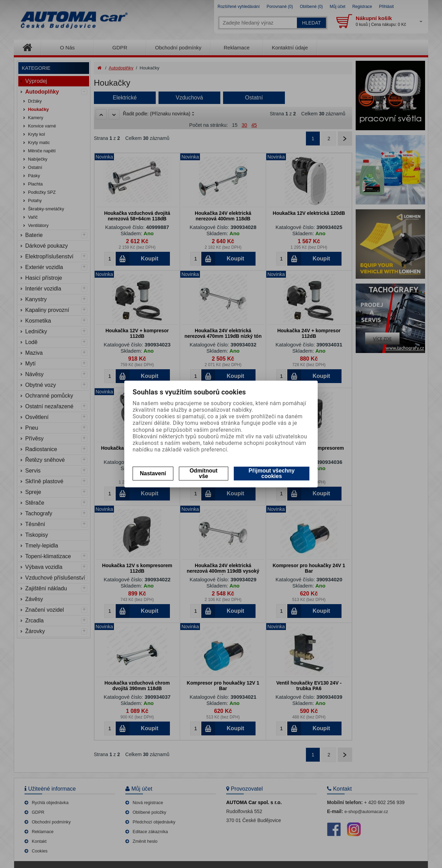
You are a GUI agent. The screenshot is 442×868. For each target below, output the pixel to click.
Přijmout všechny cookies (272, 473)
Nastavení (153, 473)
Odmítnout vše (204, 473)
